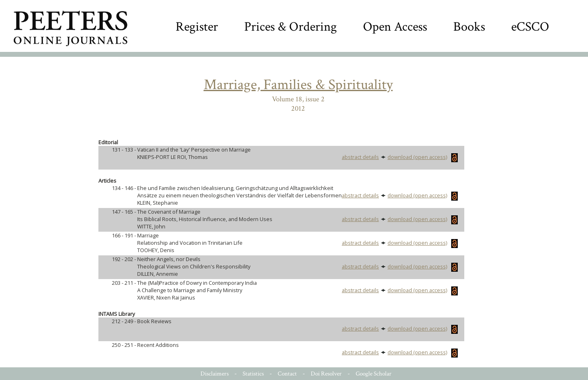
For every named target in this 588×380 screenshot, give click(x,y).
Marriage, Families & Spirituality (298, 85)
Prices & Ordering (291, 27)
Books (469, 27)
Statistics (253, 374)
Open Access (395, 27)
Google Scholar (374, 374)
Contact (287, 374)
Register (197, 27)
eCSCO (530, 27)
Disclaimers (215, 374)
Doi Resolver (326, 374)
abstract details (360, 157)
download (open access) (423, 157)
